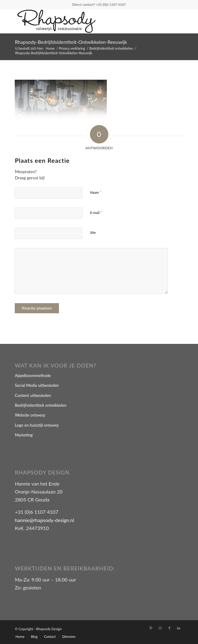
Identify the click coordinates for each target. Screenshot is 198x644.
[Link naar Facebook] (169, 628)
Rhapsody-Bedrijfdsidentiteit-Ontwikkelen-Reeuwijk (71, 42)
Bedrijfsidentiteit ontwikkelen (41, 405)
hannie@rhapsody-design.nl (44, 520)
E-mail (96, 212)
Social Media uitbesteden (37, 385)
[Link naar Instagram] (160, 628)
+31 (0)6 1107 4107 (111, 4)
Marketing (24, 435)
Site (93, 232)
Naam (96, 192)
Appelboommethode (33, 375)
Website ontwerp (30, 415)
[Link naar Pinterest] (151, 628)
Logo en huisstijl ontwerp (37, 425)
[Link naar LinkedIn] (179, 628)
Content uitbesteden (33, 395)
